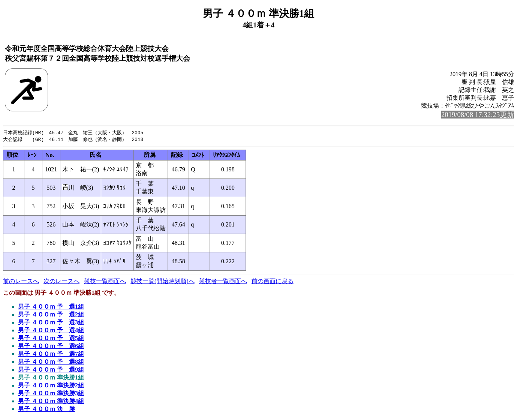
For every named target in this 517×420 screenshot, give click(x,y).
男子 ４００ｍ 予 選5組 (51, 339)
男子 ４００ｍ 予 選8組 (51, 362)
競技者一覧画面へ (223, 282)
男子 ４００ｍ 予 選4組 (51, 331)
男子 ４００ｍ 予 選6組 (51, 347)
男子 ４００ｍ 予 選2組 (51, 315)
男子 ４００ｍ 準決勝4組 (51, 402)
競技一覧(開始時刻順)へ (163, 282)
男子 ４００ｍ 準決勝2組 (51, 386)
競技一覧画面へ (105, 282)
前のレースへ (21, 282)
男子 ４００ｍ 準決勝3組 (51, 394)
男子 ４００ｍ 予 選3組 (51, 323)
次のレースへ (61, 282)
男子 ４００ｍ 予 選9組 (51, 370)
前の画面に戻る (273, 282)
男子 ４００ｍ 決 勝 (46, 410)
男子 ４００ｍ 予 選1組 (51, 307)
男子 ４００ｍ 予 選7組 (51, 355)
